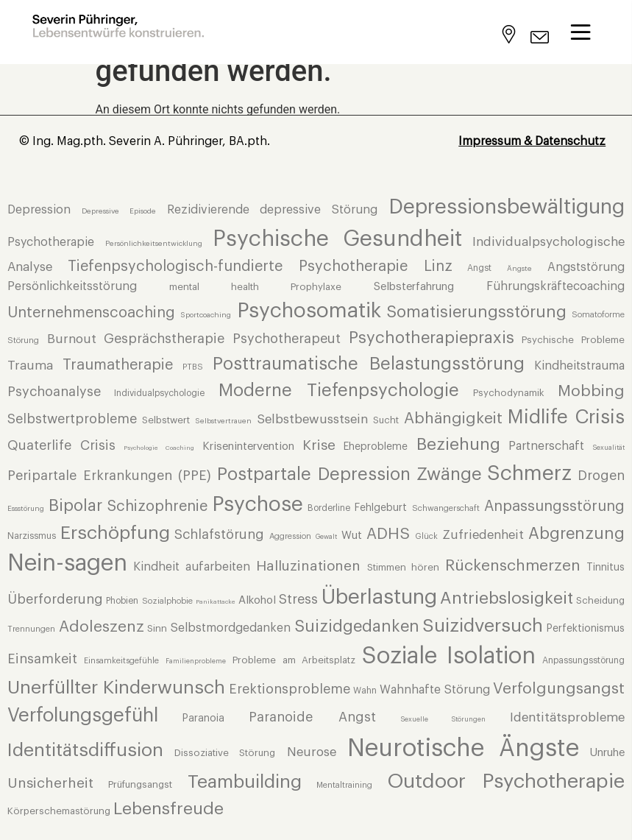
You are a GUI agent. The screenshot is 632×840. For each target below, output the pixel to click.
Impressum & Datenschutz (532, 141)
